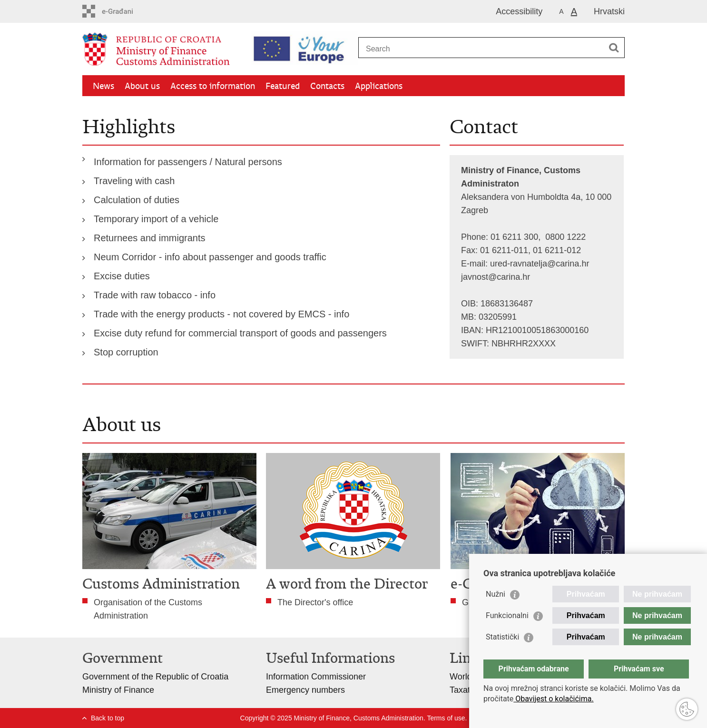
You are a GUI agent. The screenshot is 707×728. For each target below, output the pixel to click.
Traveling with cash (134, 181)
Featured (283, 86)
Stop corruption (126, 352)
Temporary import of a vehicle (156, 219)
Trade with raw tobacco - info (155, 295)
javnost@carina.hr (496, 277)
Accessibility (519, 11)
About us (142, 86)
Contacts (327, 86)
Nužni (496, 594)
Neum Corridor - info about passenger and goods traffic (210, 257)
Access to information (213, 86)
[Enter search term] (481, 49)
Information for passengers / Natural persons (188, 162)
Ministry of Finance (118, 690)
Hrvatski (609, 11)
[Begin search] (614, 48)
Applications (379, 86)
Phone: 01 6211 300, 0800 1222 (523, 237)
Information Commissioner (316, 677)
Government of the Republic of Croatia (155, 677)
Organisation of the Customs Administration (148, 609)
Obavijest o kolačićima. (553, 699)
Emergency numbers (305, 690)
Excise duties (122, 276)
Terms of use (446, 718)
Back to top (108, 718)
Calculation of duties (137, 200)
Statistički (502, 637)
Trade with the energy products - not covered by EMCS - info (221, 314)
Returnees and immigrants (150, 238)
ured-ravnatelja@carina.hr (540, 264)
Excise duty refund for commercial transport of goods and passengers (240, 333)
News (103, 86)
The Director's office (315, 602)
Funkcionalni (507, 615)
